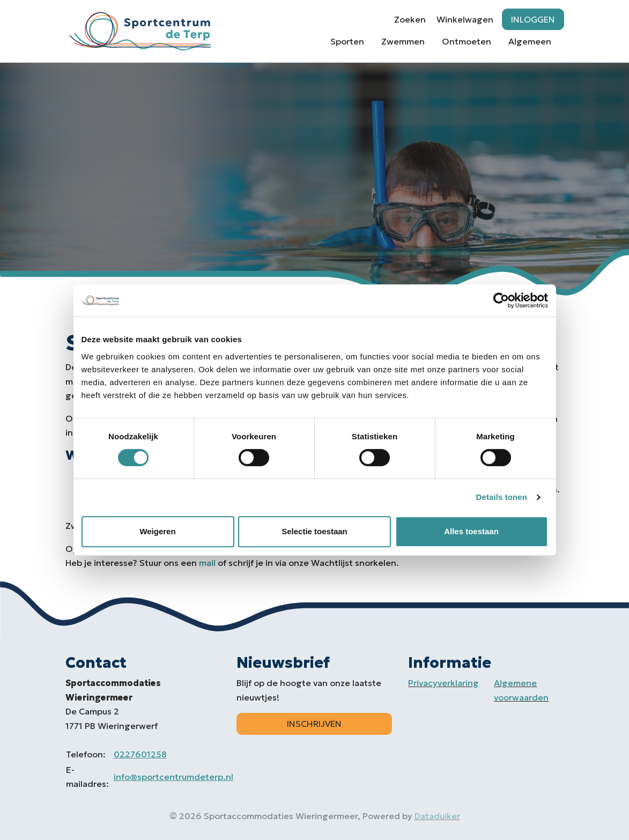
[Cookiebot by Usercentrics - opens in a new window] (501, 300)
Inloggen (533, 19)
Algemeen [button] (530, 41)
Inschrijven (314, 724)
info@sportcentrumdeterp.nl (173, 777)
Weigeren (157, 531)
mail (207, 563)
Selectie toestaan (315, 531)
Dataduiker (437, 816)
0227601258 (140, 754)
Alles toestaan (471, 531)
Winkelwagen (465, 19)
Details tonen (502, 497)
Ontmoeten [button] (467, 41)
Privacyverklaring (443, 683)
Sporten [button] (347, 41)
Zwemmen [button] (403, 41)
